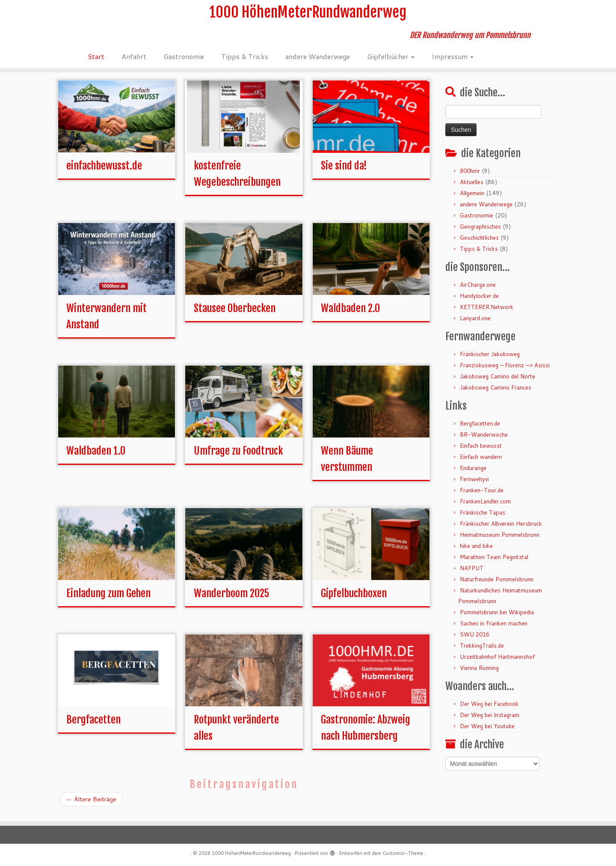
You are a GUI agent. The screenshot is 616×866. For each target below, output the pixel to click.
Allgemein (472, 199)
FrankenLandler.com (485, 508)
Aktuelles (472, 188)
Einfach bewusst (481, 452)
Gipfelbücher (391, 62)
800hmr (470, 177)
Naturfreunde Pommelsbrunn (497, 586)
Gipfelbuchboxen (354, 600)
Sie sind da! (344, 172)
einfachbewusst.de (104, 172)
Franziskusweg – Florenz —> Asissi (505, 372)
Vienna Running (479, 674)
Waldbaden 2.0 (350, 315)
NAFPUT (472, 574)
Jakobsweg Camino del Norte (498, 383)
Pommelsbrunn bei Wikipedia (497, 619)
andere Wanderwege (318, 62)
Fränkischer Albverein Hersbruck (501, 530)
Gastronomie (184, 62)
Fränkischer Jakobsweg (490, 360)
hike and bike (476, 552)
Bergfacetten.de (480, 430)
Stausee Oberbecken (235, 315)
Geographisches (480, 233)
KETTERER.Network (487, 313)
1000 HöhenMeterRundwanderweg (308, 15)
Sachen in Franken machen (494, 630)
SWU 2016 (475, 641)
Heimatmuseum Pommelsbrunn (500, 541)
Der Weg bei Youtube (487, 732)
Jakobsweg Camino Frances (496, 394)
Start (96, 62)
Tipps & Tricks (245, 62)
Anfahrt (134, 62)
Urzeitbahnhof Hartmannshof (497, 663)
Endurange (473, 474)
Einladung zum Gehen (108, 600)
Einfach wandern (481, 463)
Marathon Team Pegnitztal (494, 563)
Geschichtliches (479, 244)
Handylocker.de (479, 302)
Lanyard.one (475, 324)
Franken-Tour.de (482, 497)
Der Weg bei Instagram (490, 721)
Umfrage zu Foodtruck (238, 457)
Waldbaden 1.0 (96, 457)
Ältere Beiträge (91, 806)
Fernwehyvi (474, 485)
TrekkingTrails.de (482, 652)
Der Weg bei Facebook (489, 710)
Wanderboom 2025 (231, 600)
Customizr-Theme (403, 853)
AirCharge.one (478, 291)
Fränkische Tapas (483, 519)
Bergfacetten (93, 726)
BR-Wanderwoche (484, 441)
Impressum (453, 62)
